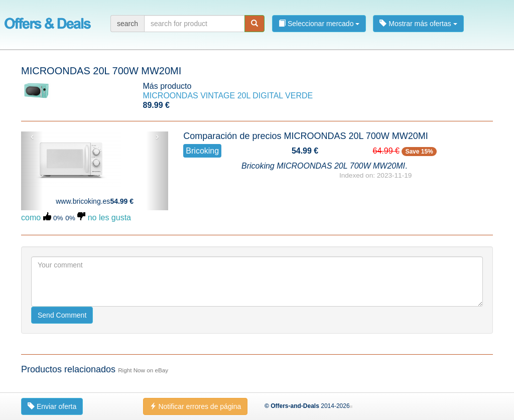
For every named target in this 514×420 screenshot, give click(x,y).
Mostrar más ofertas (418, 24)
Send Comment (62, 315)
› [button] (157, 136)
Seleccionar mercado (319, 24)
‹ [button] (32, 136)
